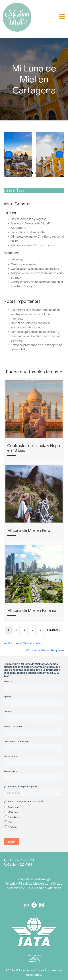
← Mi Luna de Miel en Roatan (23, 643)
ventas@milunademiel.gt (34, 879)
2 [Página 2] (16, 630)
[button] (63, 17)
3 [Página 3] (24, 630)
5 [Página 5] (40, 630)
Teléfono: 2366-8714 (19, 860)
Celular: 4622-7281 (18, 865)
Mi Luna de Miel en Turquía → (45, 650)
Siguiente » (54, 630)
